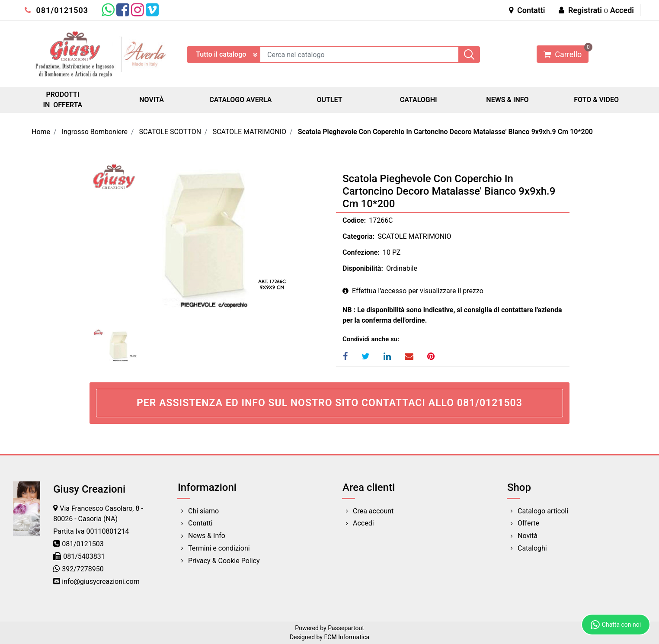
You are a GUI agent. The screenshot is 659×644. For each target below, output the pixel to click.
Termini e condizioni (219, 548)
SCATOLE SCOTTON (170, 132)
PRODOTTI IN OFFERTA (62, 100)
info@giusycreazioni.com (101, 582)
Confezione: (361, 252)
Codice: (354, 220)
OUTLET (329, 100)
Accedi (622, 10)
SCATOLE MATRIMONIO (250, 132)
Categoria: (358, 236)
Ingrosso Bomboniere (95, 132)
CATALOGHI (419, 100)
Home (41, 132)
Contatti (527, 10)
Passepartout (346, 628)
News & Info (207, 536)
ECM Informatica (347, 637)
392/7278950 (83, 569)
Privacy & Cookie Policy (224, 561)
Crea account (373, 511)
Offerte (528, 523)
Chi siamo (203, 511)
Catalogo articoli (543, 511)
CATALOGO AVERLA (240, 100)
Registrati (585, 10)
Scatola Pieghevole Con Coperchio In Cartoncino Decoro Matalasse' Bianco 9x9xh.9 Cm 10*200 (445, 132)
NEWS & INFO (507, 100)
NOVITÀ (152, 100)
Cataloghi (532, 548)
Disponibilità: (363, 268)
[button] (469, 54)
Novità (528, 536)
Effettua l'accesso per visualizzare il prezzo (413, 291)
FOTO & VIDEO (596, 100)
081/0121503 (56, 10)
